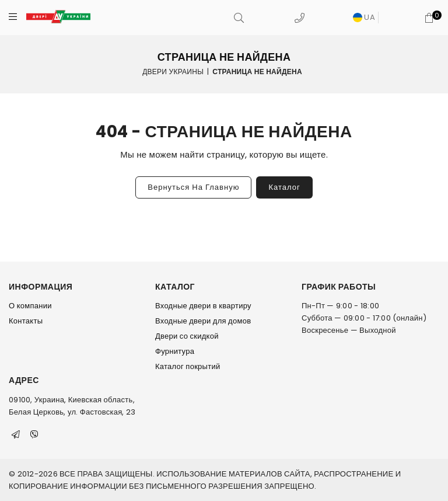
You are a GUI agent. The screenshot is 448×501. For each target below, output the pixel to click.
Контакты (26, 321)
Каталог (284, 187)
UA (364, 17)
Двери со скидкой (187, 336)
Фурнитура (175, 351)
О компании (30, 306)
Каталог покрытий (188, 366)
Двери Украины (173, 71)
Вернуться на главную (193, 187)
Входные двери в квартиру (203, 306)
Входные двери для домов (203, 321)
